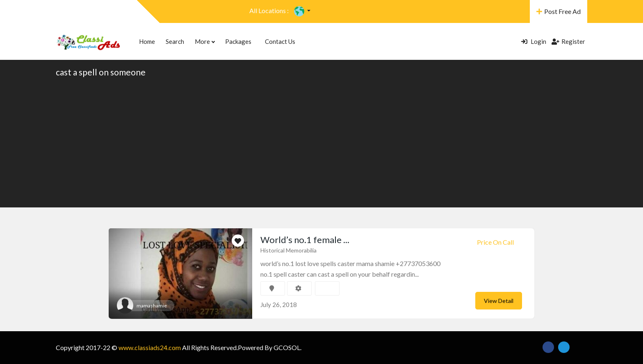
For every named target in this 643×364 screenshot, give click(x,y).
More (205, 41)
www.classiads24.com (150, 347)
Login (534, 41)
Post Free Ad (559, 11)
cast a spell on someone (101, 72)
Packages (238, 41)
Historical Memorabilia (288, 250)
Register (568, 41)
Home (147, 41)
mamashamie (152, 306)
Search (175, 41)
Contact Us (280, 41)
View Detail (499, 301)
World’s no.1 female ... (305, 240)
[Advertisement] (321, 142)
